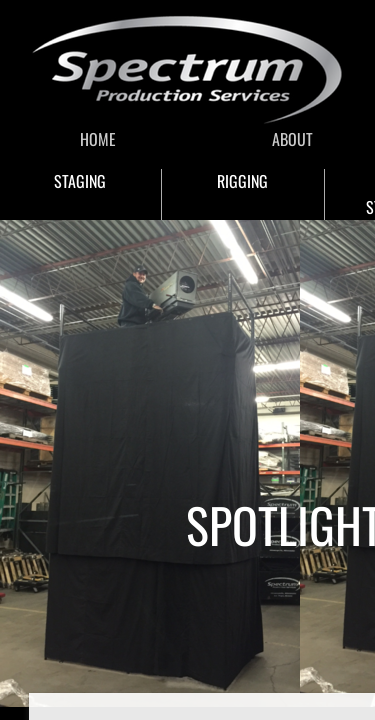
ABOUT (292, 139)
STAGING (80, 181)
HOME (98, 139)
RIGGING (242, 181)
